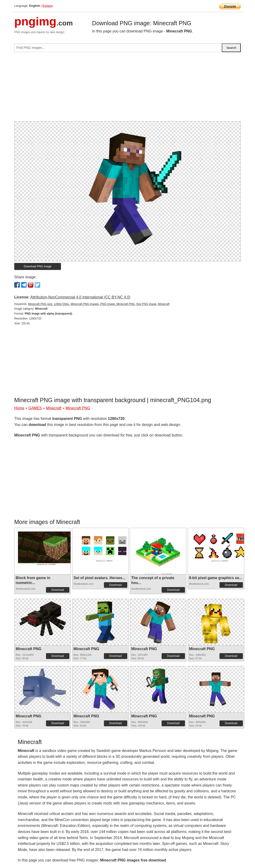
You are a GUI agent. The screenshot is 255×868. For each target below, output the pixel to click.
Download (58, 590)
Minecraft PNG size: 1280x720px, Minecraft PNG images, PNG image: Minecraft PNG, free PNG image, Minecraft (99, 304)
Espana (48, 6)
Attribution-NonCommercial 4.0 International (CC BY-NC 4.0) (80, 297)
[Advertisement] (127, 89)
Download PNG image (38, 266)
